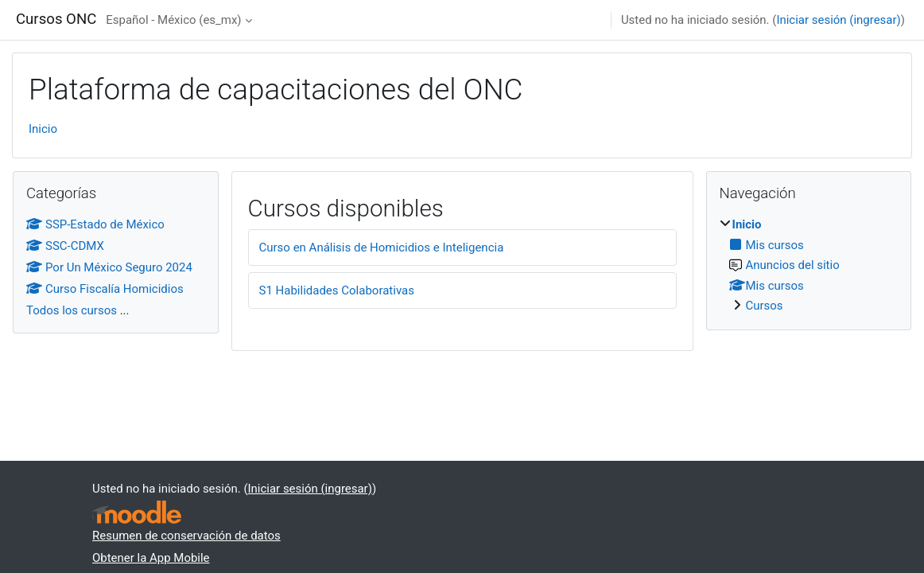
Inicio (43, 129)
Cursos (765, 306)
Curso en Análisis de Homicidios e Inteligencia (382, 248)
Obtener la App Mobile (151, 558)
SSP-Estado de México (95, 224)
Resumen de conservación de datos (186, 536)
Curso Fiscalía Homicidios (105, 289)
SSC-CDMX (65, 246)
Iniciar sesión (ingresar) (838, 20)
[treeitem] (809, 265)
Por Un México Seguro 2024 (109, 267)
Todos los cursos (72, 310)
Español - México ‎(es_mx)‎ (173, 20)
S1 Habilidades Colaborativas (337, 290)
